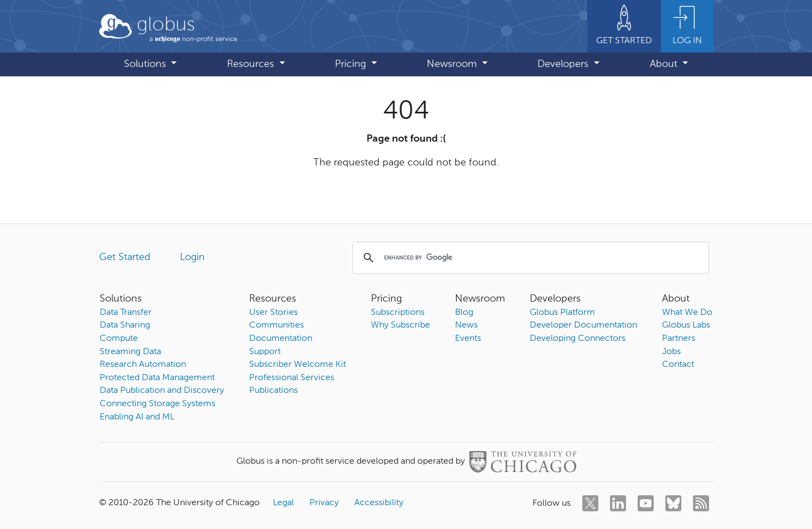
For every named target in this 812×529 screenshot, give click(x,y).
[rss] (701, 503)
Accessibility (379, 503)
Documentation (281, 339)
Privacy (324, 503)
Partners (679, 339)
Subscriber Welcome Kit (298, 365)
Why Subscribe (400, 325)
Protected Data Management (157, 378)
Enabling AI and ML (137, 417)
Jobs (671, 352)
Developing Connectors (578, 339)
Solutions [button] (146, 64)
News (466, 325)
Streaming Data (130, 352)
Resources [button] (252, 64)
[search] (529, 258)
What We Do (687, 313)
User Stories (273, 313)
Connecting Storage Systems (157, 404)
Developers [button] (564, 64)
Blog (464, 313)
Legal (283, 503)
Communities (276, 325)
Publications (273, 391)
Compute (119, 339)
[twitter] (590, 503)
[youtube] (646, 503)
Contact (678, 365)
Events (468, 339)
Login (192, 257)
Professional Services (292, 378)
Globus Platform (562, 313)
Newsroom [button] (453, 64)
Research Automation (143, 365)
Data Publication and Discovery (162, 391)
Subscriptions (398, 313)
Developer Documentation (583, 325)
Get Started (125, 257)
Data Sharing (125, 325)
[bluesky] (673, 503)
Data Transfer (126, 313)
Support (265, 352)
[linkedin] (618, 503)
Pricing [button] (352, 64)
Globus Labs (686, 325)
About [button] (665, 64)
